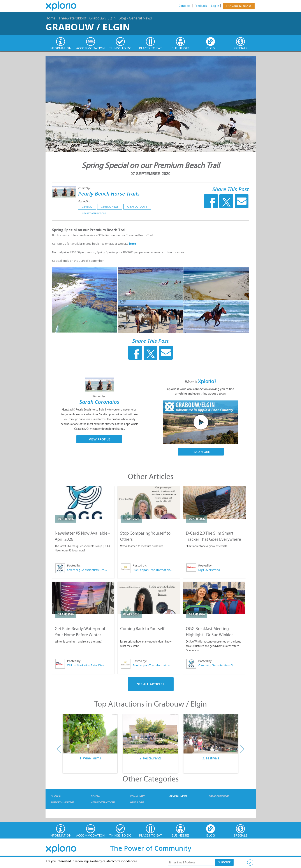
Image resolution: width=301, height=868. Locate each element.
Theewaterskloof (72, 18)
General (87, 207)
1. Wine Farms (90, 758)
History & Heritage (63, 802)
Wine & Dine (137, 802)
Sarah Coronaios (99, 402)
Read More (201, 452)
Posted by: (85, 188)
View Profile (99, 439)
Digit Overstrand (209, 570)
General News (140, 18)
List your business (239, 6)
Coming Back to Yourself (142, 629)
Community (137, 796)
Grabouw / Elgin (102, 18)
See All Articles (151, 684)
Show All (57, 796)
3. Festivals (211, 758)
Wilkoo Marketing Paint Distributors (87, 665)
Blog (122, 18)
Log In (215, 6)
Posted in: (84, 201)
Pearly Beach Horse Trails (109, 193)
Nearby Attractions (94, 213)
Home (50, 18)
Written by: (99, 396)
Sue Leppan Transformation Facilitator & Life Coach (153, 570)
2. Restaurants (150, 758)
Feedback (201, 6)
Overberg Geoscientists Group (87, 570)
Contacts (184, 6)
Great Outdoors (137, 207)
